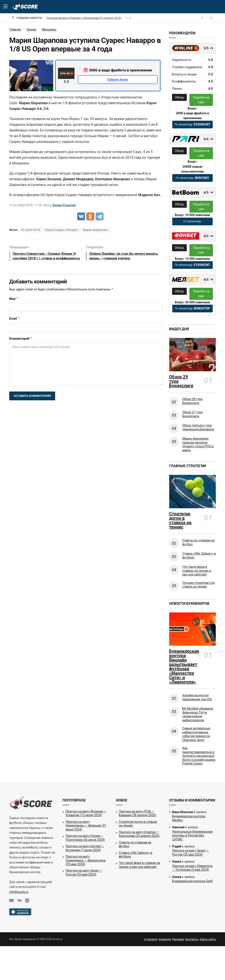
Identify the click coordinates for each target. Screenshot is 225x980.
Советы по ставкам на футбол (199, 542)
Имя (14, 304)
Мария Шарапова (95, 230)
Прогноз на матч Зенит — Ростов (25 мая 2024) (84, 873)
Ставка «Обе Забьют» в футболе (199, 556)
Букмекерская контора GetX (192, 881)
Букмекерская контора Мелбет (189, 818)
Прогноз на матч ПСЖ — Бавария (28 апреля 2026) (138, 813)
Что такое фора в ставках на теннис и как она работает (197, 571)
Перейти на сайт (201, 100)
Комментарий (21, 344)
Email (15, 324)
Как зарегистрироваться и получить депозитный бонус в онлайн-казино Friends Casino (199, 756)
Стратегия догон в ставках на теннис (72, 18)
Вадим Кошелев (64, 205)
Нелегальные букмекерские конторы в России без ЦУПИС (193, 835)
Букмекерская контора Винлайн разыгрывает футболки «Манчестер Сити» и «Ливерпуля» (184, 667)
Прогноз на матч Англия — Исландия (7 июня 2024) (85, 848)
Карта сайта (208, 939)
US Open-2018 (31, 230)
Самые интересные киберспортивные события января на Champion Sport (196, 734)
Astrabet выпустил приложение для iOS (197, 697)
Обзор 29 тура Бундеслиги (181, 381)
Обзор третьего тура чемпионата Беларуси (198, 427)
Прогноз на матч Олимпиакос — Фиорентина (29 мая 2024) (86, 860)
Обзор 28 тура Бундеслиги (192, 401)
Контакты (192, 939)
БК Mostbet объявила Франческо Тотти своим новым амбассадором (198, 714)
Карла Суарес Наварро (62, 230)
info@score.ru (19, 892)
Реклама (178, 939)
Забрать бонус (118, 80)
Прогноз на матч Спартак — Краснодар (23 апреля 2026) (139, 834)
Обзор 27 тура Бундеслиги (192, 414)
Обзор (179, 97)
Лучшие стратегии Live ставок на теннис (199, 585)
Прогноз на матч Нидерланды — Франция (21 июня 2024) (86, 826)
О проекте (151, 939)
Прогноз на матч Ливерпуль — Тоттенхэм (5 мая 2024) (193, 868)
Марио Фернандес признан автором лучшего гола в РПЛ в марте (198, 444)
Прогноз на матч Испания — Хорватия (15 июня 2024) (86, 813)
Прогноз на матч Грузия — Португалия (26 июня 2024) (85, 838)
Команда (165, 939)
